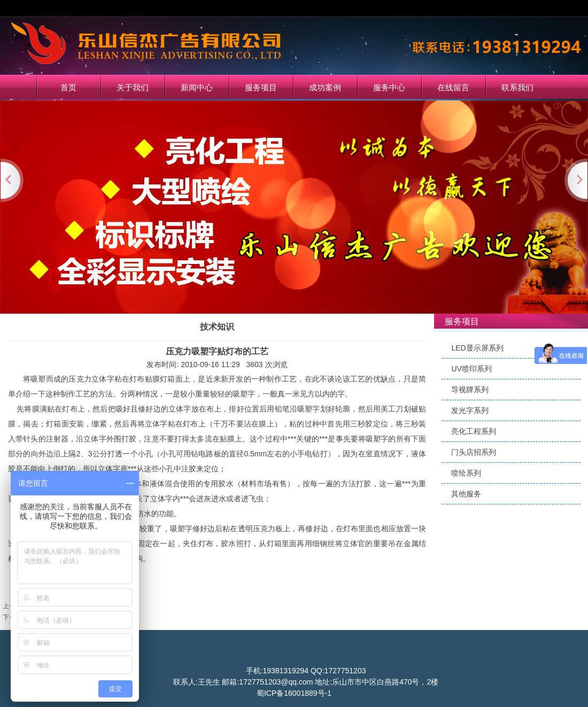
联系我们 (517, 87)
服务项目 (261, 87)
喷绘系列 (466, 473)
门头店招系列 (474, 452)
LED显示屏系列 (477, 348)
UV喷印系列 (471, 369)
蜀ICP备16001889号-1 (294, 693)
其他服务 (466, 494)
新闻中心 (197, 87)
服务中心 (389, 87)
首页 (68, 87)
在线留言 (453, 87)
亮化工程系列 (474, 431)
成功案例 (325, 87)
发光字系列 (470, 410)
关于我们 (133, 87)
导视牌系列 (470, 390)
